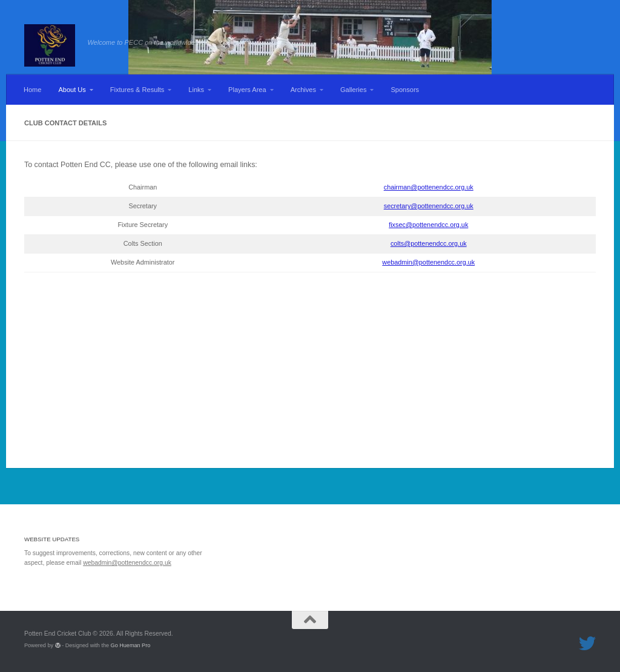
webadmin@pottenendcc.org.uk (428, 262)
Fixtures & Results (137, 90)
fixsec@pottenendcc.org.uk (428, 225)
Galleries (354, 90)
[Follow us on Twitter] (587, 644)
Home (32, 90)
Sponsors (405, 90)
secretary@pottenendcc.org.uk (429, 206)
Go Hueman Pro (131, 645)
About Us (72, 90)
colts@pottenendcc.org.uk (429, 243)
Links (196, 90)
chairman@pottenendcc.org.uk (429, 187)
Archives (303, 90)
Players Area (247, 90)
